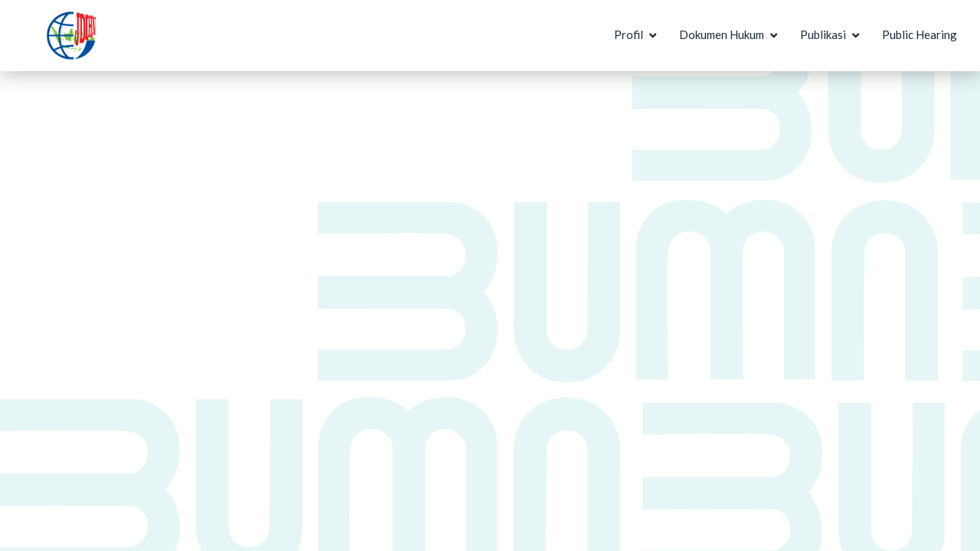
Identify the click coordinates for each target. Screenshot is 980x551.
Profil (629, 34)
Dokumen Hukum (722, 34)
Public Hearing (920, 34)
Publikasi (823, 34)
